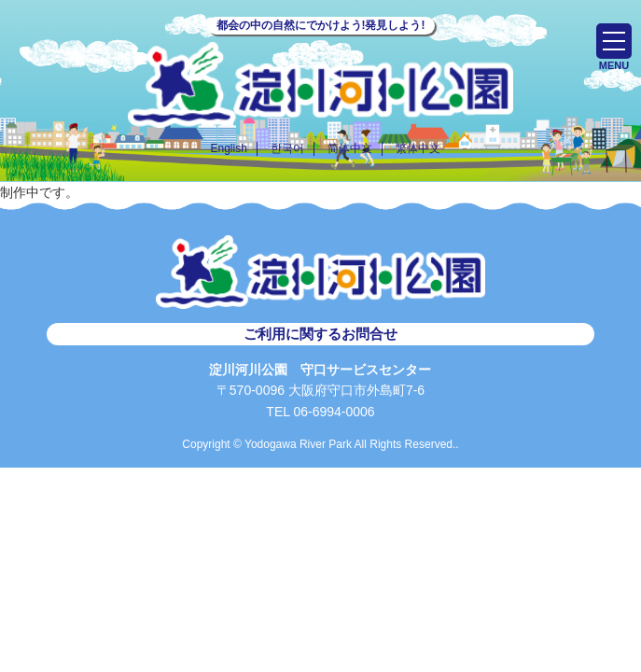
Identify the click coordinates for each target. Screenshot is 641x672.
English (228, 148)
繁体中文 (418, 148)
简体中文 (350, 148)
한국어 (287, 148)
